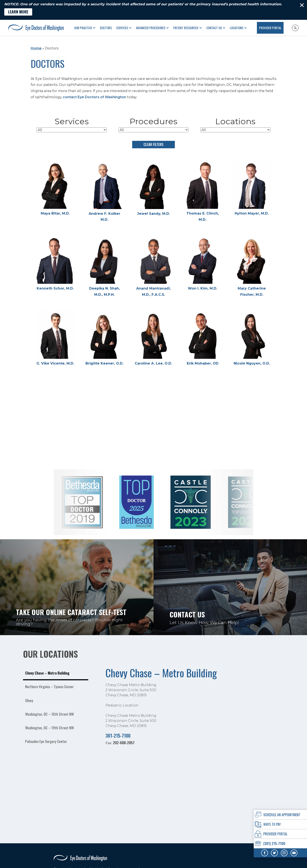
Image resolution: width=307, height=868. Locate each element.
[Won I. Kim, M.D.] (203, 263)
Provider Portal (270, 28)
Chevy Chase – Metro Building (161, 673)
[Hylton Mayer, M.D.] (252, 188)
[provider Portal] (280, 834)
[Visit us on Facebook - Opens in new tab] (265, 853)
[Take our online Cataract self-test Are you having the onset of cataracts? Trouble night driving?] (77, 587)
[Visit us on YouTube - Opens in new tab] (294, 853)
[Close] (302, 5)
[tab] (56, 673)
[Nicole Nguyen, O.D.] (252, 338)
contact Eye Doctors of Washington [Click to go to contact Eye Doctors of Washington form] (94, 97)
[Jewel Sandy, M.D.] (153, 188)
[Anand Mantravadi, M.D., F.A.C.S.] (153, 267)
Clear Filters (153, 144)
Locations (237, 28)
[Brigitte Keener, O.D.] (104, 338)
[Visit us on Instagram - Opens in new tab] (284, 853)
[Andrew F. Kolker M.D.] (104, 192)
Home (36, 48)
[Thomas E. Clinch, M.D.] (203, 192)
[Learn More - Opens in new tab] (18, 12)
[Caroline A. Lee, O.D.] (153, 338)
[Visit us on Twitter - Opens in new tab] (274, 853)
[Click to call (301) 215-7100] (280, 844)
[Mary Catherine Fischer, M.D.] (252, 267)
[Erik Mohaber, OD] (203, 338)
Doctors (106, 28)
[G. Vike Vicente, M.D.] (55, 338)
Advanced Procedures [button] (151, 28)
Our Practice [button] (83, 28)
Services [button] (122, 28)
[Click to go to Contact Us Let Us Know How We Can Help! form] (230, 587)
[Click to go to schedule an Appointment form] (280, 815)
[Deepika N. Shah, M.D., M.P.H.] (104, 267)
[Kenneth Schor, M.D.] (55, 263)
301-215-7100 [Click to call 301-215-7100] (118, 735)
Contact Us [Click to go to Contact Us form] (214, 28)
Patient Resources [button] (186, 28)
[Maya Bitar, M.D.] (55, 188)
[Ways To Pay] (280, 824)
